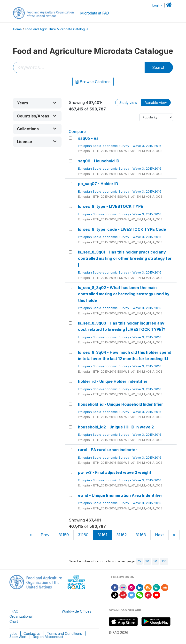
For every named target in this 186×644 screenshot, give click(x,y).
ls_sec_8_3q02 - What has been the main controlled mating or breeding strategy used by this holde (124, 294)
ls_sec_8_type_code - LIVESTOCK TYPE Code (122, 229)
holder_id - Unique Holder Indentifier (113, 381)
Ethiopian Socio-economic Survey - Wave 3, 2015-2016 (120, 146)
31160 (83, 535)
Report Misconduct (48, 637)
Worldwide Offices (77, 611)
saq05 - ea (88, 138)
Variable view (156, 103)
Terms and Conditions (64, 633)
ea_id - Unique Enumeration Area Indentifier (120, 495)
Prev (45, 535)
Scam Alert (18, 637)
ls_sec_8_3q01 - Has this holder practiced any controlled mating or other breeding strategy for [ (125, 258)
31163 (141, 535)
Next (159, 535)
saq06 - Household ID (99, 161)
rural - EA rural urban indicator (108, 450)
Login (156, 5)
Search (159, 67)
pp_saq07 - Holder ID (98, 184)
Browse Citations (93, 82)
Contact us (32, 633)
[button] (37, 103)
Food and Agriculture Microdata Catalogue (57, 29)
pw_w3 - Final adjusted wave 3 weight (115, 472)
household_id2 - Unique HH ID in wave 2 (116, 427)
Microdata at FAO (95, 13)
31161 (102, 535)
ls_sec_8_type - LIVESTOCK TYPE (111, 206)
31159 (64, 535)
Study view (128, 103)
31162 (122, 535)
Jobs (13, 633)
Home (17, 29)
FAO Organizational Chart (21, 616)
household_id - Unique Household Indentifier (120, 404)
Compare (77, 131)
